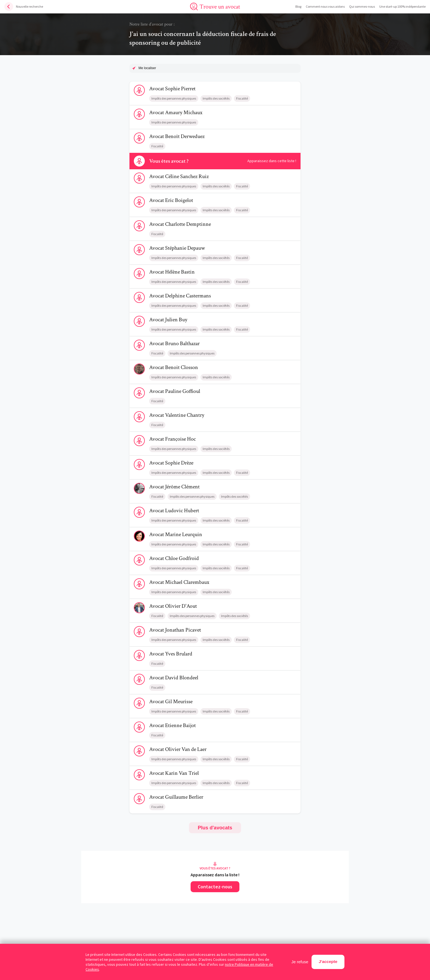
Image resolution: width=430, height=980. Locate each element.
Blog (298, 6)
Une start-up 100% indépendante (402, 6)
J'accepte (328, 961)
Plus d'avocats (215, 828)
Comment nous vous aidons (325, 6)
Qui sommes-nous (362, 6)
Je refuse (300, 962)
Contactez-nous (215, 887)
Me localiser (147, 68)
